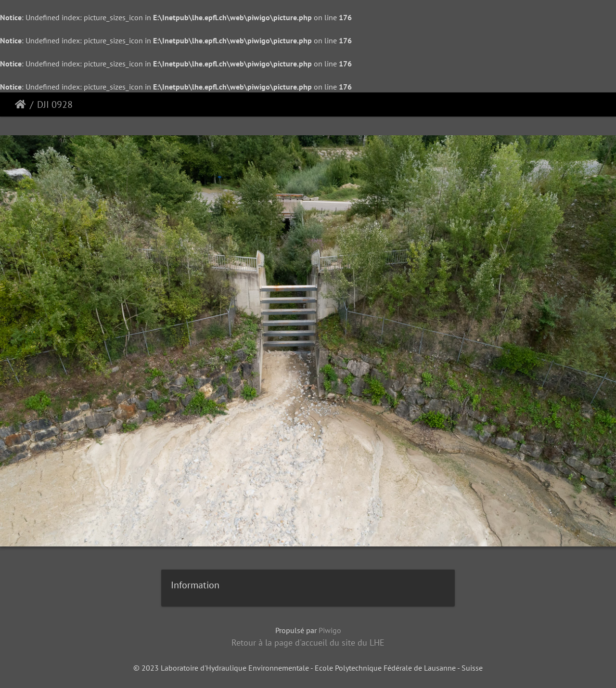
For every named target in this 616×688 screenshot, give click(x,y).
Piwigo (330, 630)
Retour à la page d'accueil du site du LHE (308, 643)
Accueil (20, 104)
